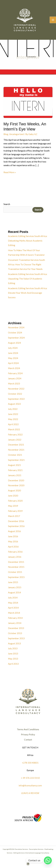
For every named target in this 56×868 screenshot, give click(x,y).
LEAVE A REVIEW (30, 793)
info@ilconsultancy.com (30, 785)
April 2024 (13, 363)
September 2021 (16, 460)
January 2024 (15, 378)
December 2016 (16, 521)
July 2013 (13, 648)
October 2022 (15, 394)
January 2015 (15, 587)
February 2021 (15, 470)
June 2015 (13, 582)
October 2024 (15, 333)
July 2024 (13, 348)
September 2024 (16, 338)
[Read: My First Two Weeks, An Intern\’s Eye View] (28, 102)
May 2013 (13, 659)
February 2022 (15, 435)
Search (7, 204)
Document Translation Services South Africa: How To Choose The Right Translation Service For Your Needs (26, 264)
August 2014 (14, 592)
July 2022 (13, 409)
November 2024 (16, 327)
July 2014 (13, 598)
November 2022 (16, 389)
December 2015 (16, 562)
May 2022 (13, 419)
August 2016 (14, 531)
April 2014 (13, 608)
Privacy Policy (28, 734)
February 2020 (15, 501)
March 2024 (14, 368)
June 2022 (13, 414)
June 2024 (13, 353)
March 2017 (14, 516)
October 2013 (15, 633)
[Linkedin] (28, 864)
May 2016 (13, 541)
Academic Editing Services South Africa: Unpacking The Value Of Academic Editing (28, 279)
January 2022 (15, 440)
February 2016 (15, 552)
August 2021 (14, 465)
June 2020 (13, 496)
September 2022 (16, 399)
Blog (6, 134)
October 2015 (15, 572)
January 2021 (15, 475)
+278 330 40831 (30, 763)
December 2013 (16, 628)
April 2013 (13, 664)
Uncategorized (16, 134)
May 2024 (13, 358)
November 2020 (16, 485)
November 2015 (16, 567)
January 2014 (15, 623)
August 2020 (14, 490)
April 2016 (13, 547)
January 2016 (15, 557)
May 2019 (13, 506)
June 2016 (13, 536)
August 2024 (14, 343)
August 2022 (14, 404)
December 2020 (16, 480)
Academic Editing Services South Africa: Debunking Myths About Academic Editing (28, 241)
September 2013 (16, 638)
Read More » (10, 172)
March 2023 (14, 384)
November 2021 (16, 450)
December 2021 (16, 445)
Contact (28, 740)
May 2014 (13, 603)
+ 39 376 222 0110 (30, 778)
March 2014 (14, 613)
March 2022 (14, 429)
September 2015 (16, 577)
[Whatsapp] (48, 860)
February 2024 (15, 373)
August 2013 (14, 643)
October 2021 (15, 455)
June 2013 (13, 654)
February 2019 (15, 511)
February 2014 (15, 618)
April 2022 (13, 424)
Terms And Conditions (28, 729)
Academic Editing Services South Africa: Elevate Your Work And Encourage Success (28, 293)
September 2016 (16, 526)
